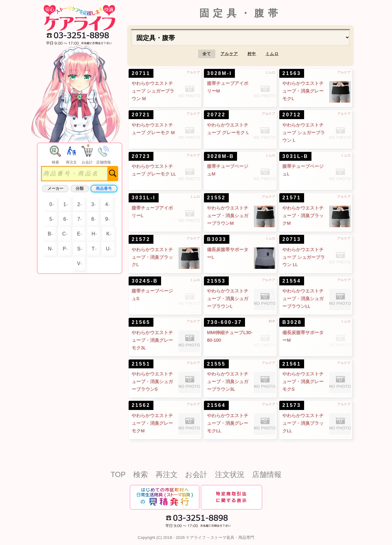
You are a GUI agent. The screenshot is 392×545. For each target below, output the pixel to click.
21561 (292, 364)
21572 (141, 239)
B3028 (292, 322)
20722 (216, 115)
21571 (292, 198)
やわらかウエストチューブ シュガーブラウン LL (304, 257)
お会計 (196, 474)
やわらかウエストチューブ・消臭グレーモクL (303, 91)
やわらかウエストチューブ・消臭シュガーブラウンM (228, 216)
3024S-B (145, 281)
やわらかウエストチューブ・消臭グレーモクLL (228, 423)
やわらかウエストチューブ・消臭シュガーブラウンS (152, 382)
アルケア (229, 54)
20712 (292, 115)
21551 (141, 364)
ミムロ (272, 54)
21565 (141, 322)
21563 (292, 73)
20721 (141, 115)
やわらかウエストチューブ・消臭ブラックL (152, 257)
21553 (216, 281)
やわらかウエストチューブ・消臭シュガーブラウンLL (303, 299)
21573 (292, 405)
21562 (141, 405)
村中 (252, 54)
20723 (141, 156)
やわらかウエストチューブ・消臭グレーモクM (152, 423)
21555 (216, 364)
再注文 (167, 474)
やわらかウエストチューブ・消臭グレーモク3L (152, 340)
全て (207, 54)
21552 (216, 198)
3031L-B (295, 156)
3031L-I (144, 198)
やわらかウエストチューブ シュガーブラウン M (153, 91)
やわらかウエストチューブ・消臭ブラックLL (303, 423)
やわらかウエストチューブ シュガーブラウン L (304, 133)
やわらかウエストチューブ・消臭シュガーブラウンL (228, 299)
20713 (292, 239)
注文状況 (230, 474)
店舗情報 (267, 474)
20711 (141, 73)
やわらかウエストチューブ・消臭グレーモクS (303, 382)
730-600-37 (224, 322)
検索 (141, 474)
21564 (216, 405)
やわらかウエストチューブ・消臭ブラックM (303, 216)
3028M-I (219, 73)
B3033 (217, 239)
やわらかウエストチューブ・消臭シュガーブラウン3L (228, 382)
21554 (292, 281)
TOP (118, 474)
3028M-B (221, 156)
